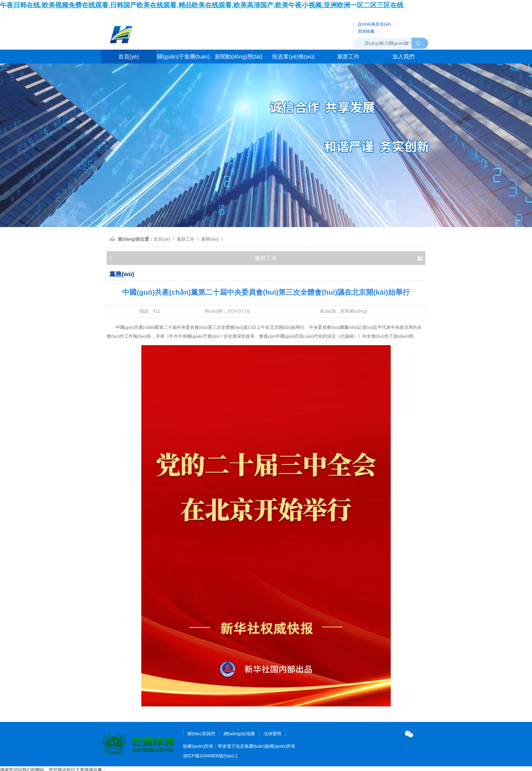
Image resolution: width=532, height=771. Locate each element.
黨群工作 (348, 57)
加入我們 (403, 57)
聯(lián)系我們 (201, 734)
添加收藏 (366, 31)
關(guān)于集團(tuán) (183, 57)
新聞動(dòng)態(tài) (239, 57)
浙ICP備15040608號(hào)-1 (210, 756)
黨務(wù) (210, 239)
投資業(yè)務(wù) (293, 57)
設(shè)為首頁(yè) (374, 24)
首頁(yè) (129, 57)
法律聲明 (272, 734)
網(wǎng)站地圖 (239, 734)
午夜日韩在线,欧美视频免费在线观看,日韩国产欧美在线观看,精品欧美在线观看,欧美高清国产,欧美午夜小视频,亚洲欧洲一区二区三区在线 (202, 5)
